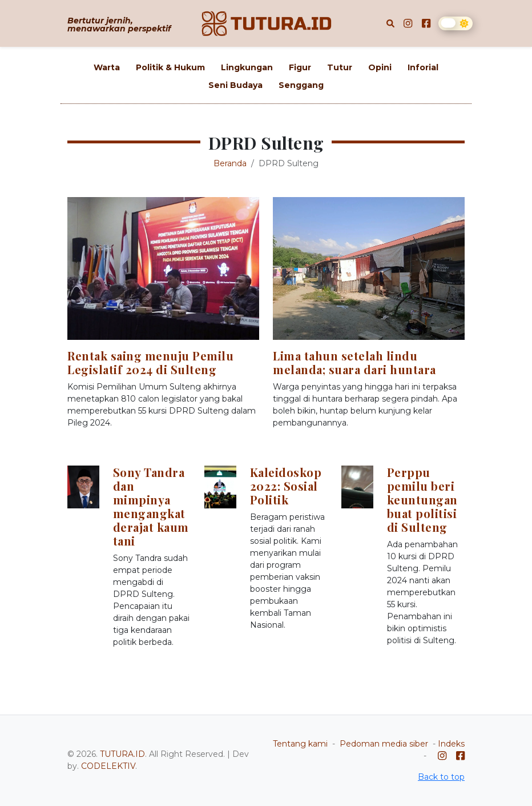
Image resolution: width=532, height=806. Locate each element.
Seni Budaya (235, 85)
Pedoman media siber (384, 744)
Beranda (230, 163)
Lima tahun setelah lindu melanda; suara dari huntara (354, 362)
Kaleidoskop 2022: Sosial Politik (286, 486)
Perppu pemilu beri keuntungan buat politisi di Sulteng (422, 500)
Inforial (423, 67)
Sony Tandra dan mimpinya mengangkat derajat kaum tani (151, 506)
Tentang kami (300, 744)
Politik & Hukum (170, 67)
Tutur (340, 67)
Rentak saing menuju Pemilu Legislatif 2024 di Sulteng (150, 362)
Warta (107, 67)
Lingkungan (247, 67)
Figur (300, 67)
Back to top (441, 777)
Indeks (451, 744)
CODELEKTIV (108, 766)
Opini (380, 67)
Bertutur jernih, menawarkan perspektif (119, 25)
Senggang (301, 85)
